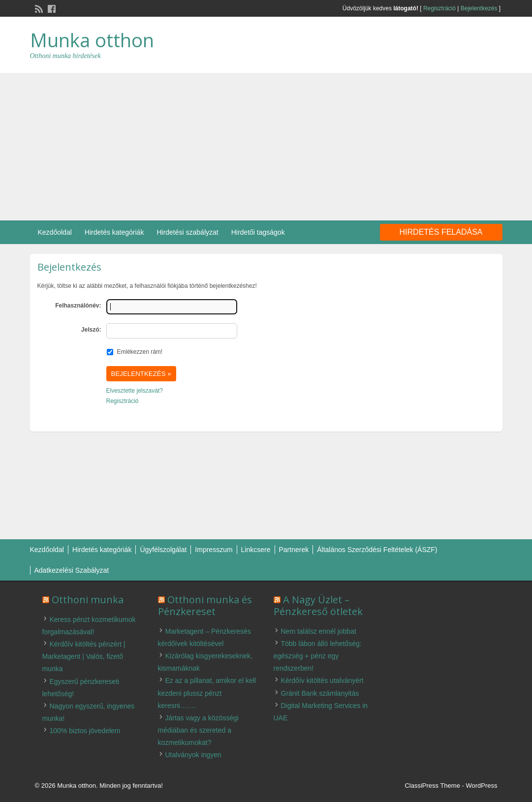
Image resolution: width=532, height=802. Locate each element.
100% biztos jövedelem (85, 731)
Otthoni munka (88, 600)
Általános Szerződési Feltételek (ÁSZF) (377, 550)
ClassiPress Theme (432, 786)
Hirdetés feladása (441, 232)
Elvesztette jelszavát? (135, 391)
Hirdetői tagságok (258, 232)
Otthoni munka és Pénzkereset (205, 605)
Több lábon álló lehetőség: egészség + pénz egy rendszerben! (318, 656)
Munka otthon (92, 40)
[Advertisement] (266, 147)
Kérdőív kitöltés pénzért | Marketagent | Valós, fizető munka (84, 656)
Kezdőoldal (55, 232)
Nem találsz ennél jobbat (319, 631)
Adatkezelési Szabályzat (72, 570)
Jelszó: (91, 330)
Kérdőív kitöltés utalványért (322, 680)
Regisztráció (439, 8)
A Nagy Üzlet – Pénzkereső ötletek (318, 605)
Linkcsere (256, 550)
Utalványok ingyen (193, 755)
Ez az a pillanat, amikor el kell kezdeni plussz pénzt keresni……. (207, 693)
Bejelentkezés (479, 8)
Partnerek (294, 550)
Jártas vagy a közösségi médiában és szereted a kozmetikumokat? (198, 730)
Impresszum (214, 550)
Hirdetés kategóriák (114, 232)
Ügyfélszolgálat (163, 550)
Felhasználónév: (78, 306)
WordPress (481, 786)
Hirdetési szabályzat (187, 232)
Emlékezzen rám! (140, 352)
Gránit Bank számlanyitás (320, 693)
